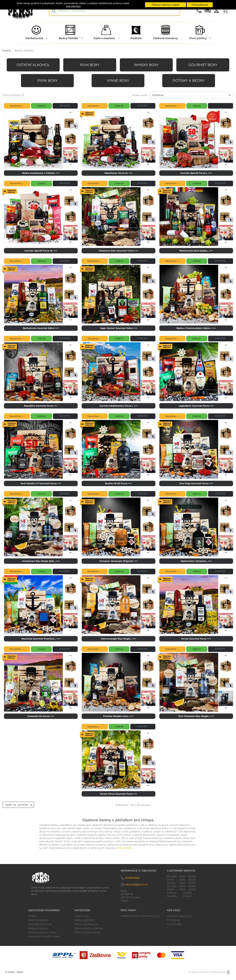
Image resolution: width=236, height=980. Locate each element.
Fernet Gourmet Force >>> (196, 639)
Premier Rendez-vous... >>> (118, 716)
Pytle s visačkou (104, 38)
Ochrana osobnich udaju (42, 932)
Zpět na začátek (19, 805)
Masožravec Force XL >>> (118, 173)
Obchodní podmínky (40, 924)
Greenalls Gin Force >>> (41, 716)
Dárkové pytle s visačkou (89, 928)
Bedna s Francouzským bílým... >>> (196, 328)
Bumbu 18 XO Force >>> (118, 483)
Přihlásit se (173, 920)
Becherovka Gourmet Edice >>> (41, 328)
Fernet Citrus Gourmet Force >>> (119, 794)
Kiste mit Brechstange (87, 932)
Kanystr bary (82, 916)
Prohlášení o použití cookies (44, 936)
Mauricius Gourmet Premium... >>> (41, 639)
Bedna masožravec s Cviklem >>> (41, 173)
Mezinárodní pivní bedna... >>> (196, 251)
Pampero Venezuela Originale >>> (119, 561)
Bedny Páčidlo (68, 38)
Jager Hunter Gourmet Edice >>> (119, 328)
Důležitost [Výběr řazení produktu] (192, 95)
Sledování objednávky (179, 916)
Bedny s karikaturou (86, 924)
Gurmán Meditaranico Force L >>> (119, 406)
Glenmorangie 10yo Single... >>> (119, 639)
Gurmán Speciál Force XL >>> (41, 251)
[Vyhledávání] (114, 11)
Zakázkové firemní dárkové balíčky (140, 916)
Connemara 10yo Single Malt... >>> (41, 561)
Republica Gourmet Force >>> (41, 406)
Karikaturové (34, 38)
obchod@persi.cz (137, 884)
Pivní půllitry (198, 38)
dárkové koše (124, 848)
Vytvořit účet (174, 924)
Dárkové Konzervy (166, 38)
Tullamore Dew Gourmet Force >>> (118, 251)
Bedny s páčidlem (85, 920)
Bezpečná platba (38, 928)
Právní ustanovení (38, 920)
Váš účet (174, 910)
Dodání (32, 916)
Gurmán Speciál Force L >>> (196, 173)
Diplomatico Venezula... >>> (196, 561)
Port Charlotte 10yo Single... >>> (196, 716)
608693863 (133, 878)
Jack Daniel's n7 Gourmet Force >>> (41, 483)
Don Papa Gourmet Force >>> (196, 483)
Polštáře (136, 38)
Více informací (73, 6)
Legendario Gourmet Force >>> (196, 406)
